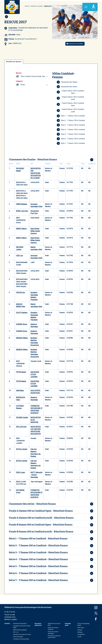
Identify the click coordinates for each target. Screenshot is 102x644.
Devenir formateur (18, 637)
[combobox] (34, 76)
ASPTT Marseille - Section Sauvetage (36, 475)
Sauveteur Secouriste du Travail (22, 634)
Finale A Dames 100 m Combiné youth (70, 98)
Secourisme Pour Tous (35, 212)
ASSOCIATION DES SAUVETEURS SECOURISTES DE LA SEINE (36, 173)
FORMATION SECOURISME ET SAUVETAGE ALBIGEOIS (36, 409)
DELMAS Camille (22, 417)
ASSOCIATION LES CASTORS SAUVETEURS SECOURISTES (36, 430)
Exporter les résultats (75, 44)
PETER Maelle (21, 372)
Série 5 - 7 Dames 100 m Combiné (71, 134)
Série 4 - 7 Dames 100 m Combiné (71, 130)
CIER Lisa (19, 256)
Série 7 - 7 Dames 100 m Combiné (71, 143)
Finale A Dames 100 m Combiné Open (70, 92)
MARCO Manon (21, 229)
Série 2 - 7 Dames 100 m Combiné (71, 120)
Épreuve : (19, 73)
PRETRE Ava (20, 293)
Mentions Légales (11, 619)
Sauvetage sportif (68, 624)
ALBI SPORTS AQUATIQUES (35, 392)
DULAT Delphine (22, 313)
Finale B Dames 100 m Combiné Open (70, 104)
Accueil (27, 6)
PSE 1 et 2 (16, 632)
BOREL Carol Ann (22, 211)
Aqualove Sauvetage (34, 325)
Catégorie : (20, 81)
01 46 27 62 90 (10, 612)
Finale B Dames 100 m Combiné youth (70, 110)
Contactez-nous (10, 617)
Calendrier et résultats (37, 6)
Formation (7, 624)
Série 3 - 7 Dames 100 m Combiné (71, 125)
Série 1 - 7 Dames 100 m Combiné (71, 116)
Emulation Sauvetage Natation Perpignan (34, 296)
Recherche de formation (20, 624)
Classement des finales (67, 82)
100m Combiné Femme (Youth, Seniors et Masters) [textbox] (34, 76)
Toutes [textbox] (23, 85)
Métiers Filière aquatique (20, 630)
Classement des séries (67, 87)
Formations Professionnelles (21, 639)
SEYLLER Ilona (21, 427)
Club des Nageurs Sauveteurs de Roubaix (36, 453)
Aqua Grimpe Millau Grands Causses (35, 231)
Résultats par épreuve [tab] (14, 62)
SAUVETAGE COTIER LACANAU (35, 374)
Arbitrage (80, 632)
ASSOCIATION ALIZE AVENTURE (36, 420)
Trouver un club (10, 615)
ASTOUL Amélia (22, 449)
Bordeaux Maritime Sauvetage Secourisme (35, 342)
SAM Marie (20, 391)
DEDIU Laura (20, 472)
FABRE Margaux (22, 204)
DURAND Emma (22, 324)
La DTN (79, 637)
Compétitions (81, 634)
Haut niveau (81, 628)
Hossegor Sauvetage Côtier (36, 205)
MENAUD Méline (22, 338)
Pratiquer (80, 630)
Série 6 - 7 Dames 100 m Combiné (71, 139)
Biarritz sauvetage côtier (36, 248)
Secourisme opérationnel (38, 624)
